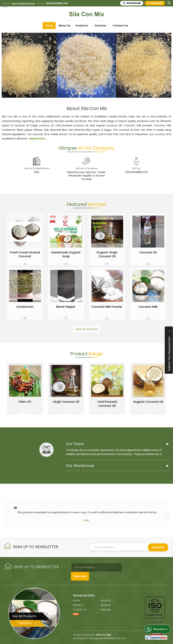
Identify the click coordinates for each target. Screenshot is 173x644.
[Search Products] (169, 3)
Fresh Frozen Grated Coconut (25, 254)
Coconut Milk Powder (107, 307)
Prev (6, 515)
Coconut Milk (148, 307)
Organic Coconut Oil (148, 402)
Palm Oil (25, 402)
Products (83, 26)
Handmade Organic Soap (66, 254)
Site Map (106, 609)
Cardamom (25, 307)
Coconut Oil (148, 252)
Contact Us (120, 26)
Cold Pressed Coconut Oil (107, 404)
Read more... (38, 139)
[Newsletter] (129, 547)
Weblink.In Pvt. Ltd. (115, 638)
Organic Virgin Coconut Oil (107, 254)
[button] (23, 3)
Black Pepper (66, 307)
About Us (64, 26)
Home (49, 26)
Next (167, 515)
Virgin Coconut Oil (66, 402)
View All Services (87, 329)
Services (102, 26)
